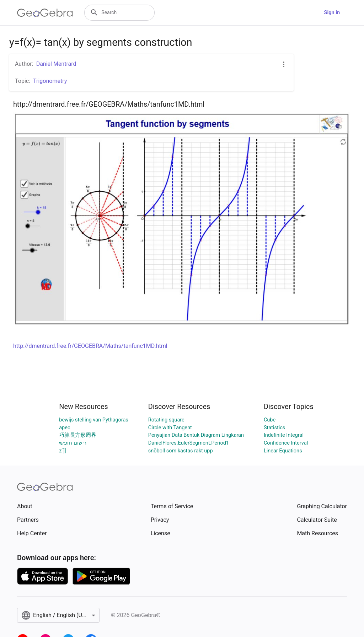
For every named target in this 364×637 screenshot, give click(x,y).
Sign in (332, 13)
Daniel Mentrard (56, 64)
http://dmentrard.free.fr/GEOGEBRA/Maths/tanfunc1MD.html (90, 346)
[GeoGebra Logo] (45, 13)
